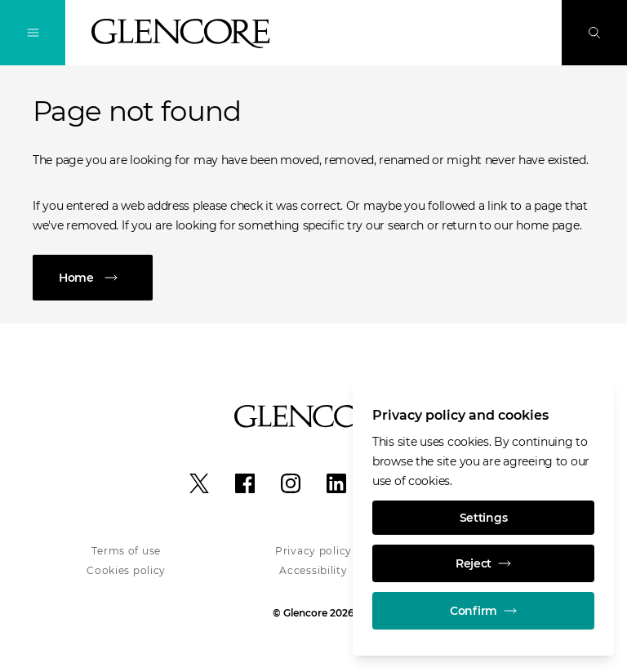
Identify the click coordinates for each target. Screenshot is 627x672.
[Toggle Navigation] (33, 33)
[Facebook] (245, 483)
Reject (483, 563)
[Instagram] (291, 483)
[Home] (313, 278)
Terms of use (126, 551)
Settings (484, 518)
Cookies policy (126, 570)
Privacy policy (313, 551)
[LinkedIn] (336, 483)
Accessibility (313, 570)
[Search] (594, 33)
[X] (199, 483)
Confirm (483, 611)
